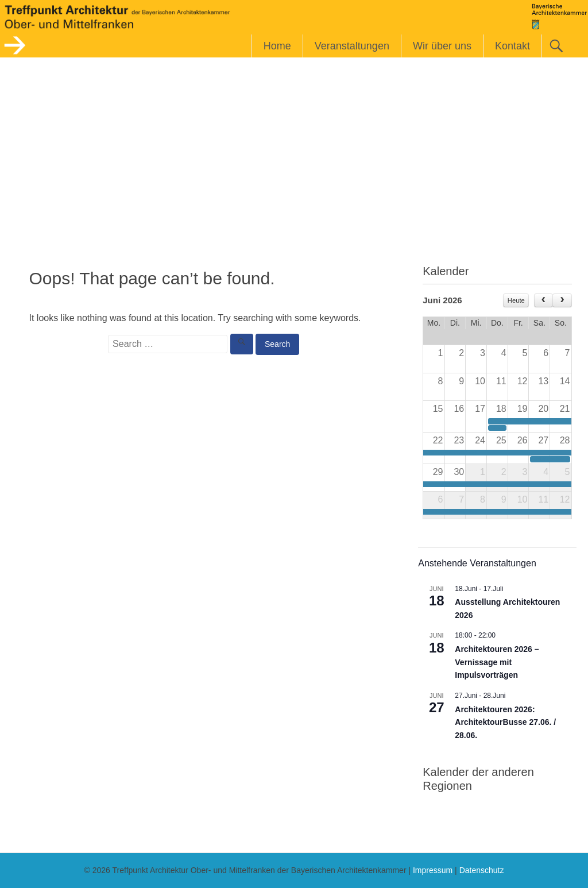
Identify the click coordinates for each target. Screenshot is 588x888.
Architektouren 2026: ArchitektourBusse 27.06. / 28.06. (505, 722)
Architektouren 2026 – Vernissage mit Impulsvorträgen (497, 662)
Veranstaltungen (352, 46)
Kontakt (512, 46)
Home (277, 46)
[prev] (543, 300)
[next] (562, 300)
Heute (516, 300)
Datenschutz (482, 870)
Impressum (433, 870)
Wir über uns (442, 46)
